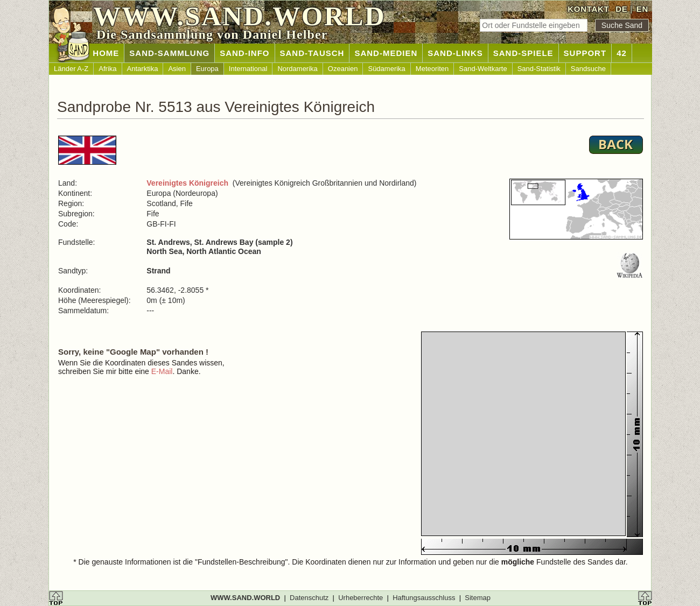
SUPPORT (585, 53)
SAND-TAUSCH (312, 53)
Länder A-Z (71, 69)
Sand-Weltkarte (483, 69)
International (248, 69)
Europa (207, 69)
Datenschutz (309, 598)
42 (622, 53)
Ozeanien (343, 69)
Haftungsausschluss (424, 598)
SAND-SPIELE (523, 53)
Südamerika (386, 69)
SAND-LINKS (455, 53)
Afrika (107, 69)
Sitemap (478, 598)
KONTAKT (588, 9)
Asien (177, 69)
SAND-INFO (244, 53)
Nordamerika (297, 69)
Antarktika (143, 69)
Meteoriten (432, 69)
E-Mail (162, 371)
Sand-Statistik (539, 69)
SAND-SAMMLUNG (169, 53)
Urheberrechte (360, 598)
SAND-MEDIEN (386, 53)
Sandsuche (588, 69)
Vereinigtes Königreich (187, 183)
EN (642, 9)
